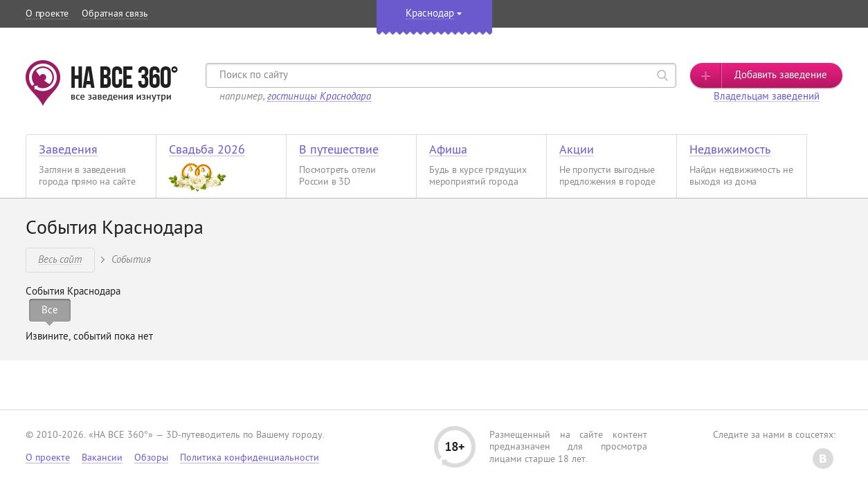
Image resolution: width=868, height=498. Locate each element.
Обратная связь (115, 14)
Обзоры (151, 458)
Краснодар (430, 14)
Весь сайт (60, 259)
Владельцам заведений (767, 97)
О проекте (47, 14)
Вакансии (102, 458)
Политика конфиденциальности (250, 458)
